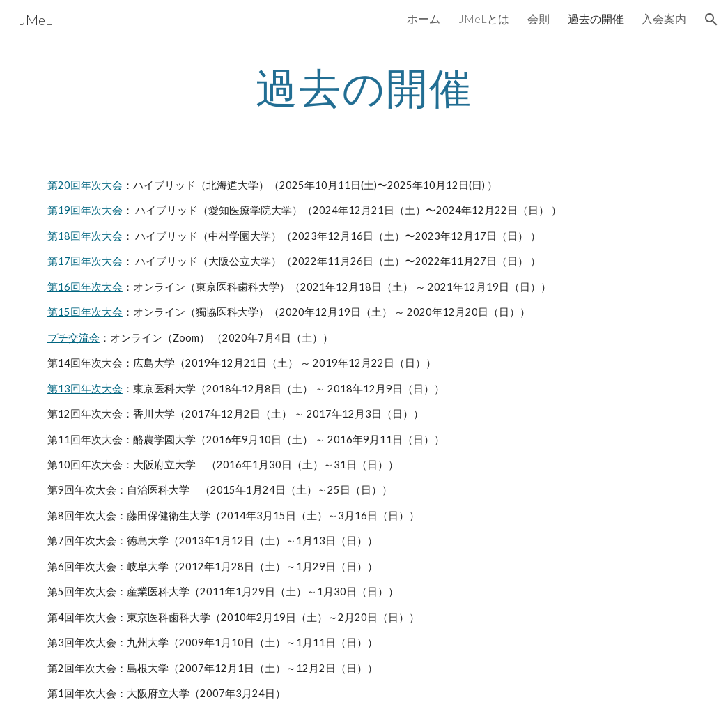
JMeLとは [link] (484, 18)
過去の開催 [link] (596, 18)
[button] (711, 20)
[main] (364, 87)
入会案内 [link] (664, 18)
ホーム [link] (424, 18)
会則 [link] (539, 18)
